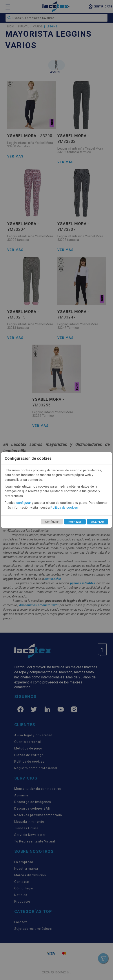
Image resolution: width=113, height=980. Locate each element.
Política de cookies (64, 508)
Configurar (52, 522)
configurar (24, 503)
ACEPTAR (98, 522)
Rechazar (75, 522)
